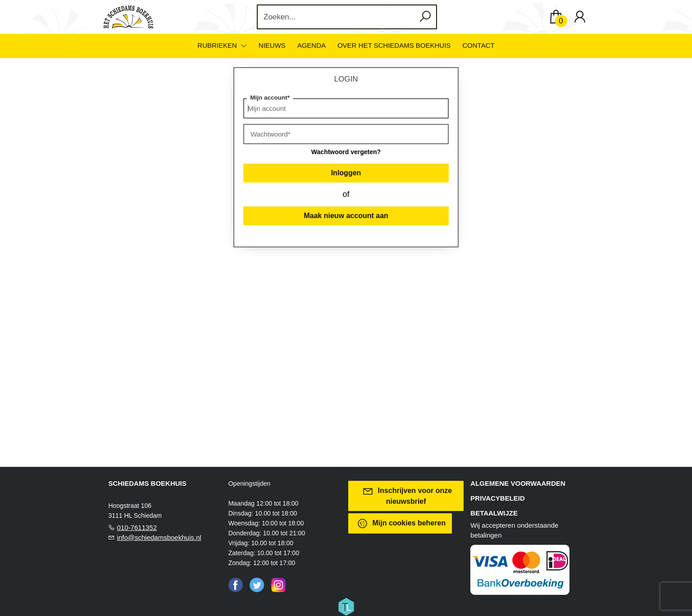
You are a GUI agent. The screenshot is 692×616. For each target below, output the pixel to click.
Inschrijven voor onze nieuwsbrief (407, 495)
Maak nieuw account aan (346, 216)
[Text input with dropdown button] (337, 17)
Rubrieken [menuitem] (218, 45)
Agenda (312, 45)
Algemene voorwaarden (518, 483)
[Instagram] (278, 584)
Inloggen (346, 173)
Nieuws (272, 45)
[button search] (425, 17)
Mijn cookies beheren (401, 523)
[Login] (580, 17)
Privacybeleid (498, 498)
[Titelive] (346, 606)
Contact (478, 45)
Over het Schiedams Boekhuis (394, 45)
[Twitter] (257, 584)
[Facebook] (236, 584)
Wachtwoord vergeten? (346, 152)
